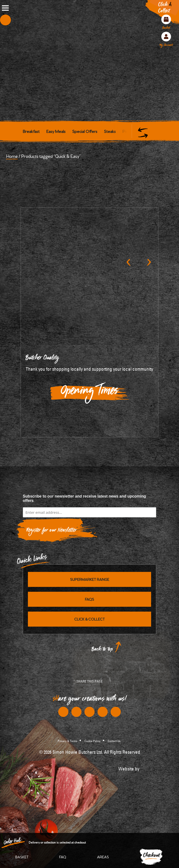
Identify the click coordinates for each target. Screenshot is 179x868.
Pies (126, 131)
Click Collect (165, 9)
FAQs (89, 599)
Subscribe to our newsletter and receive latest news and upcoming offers (84, 498)
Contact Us (114, 741)
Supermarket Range (90, 579)
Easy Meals (56, 131)
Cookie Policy (92, 741)
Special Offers (85, 131)
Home (12, 156)
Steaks (110, 131)
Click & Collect (89, 619)
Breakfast (31, 131)
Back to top (102, 650)
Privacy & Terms (67, 741)
